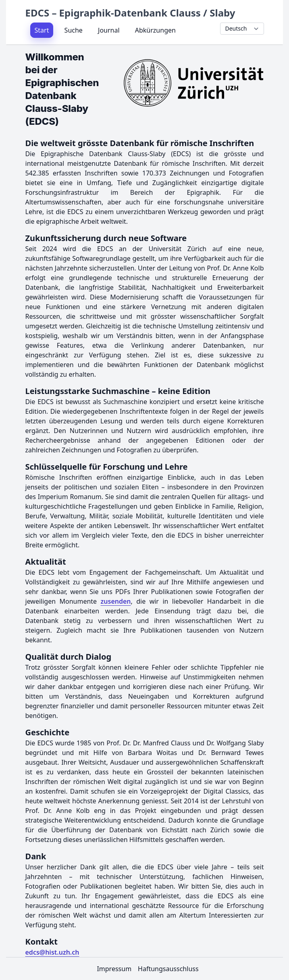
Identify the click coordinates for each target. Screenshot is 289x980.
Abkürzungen (155, 30)
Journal (109, 30)
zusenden (116, 601)
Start (42, 30)
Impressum (114, 969)
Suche (74, 30)
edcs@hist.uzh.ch (52, 952)
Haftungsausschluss (168, 969)
